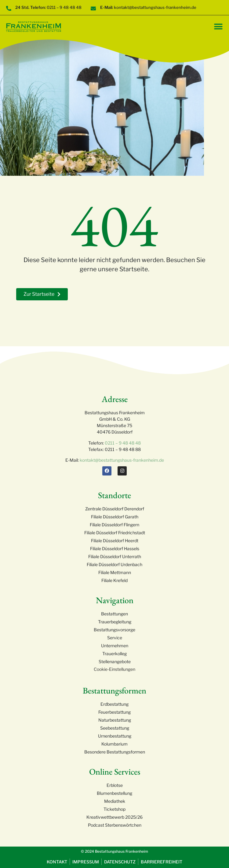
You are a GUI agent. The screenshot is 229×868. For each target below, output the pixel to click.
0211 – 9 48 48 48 (123, 443)
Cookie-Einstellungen (114, 669)
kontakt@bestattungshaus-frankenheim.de (122, 460)
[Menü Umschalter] (218, 27)
